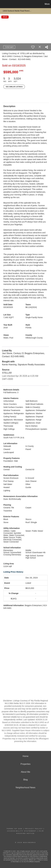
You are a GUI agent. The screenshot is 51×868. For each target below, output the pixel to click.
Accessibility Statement (22, 831)
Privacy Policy (34, 829)
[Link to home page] (2, 4)
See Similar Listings (14, 87)
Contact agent (9, 47)
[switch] (33, 47)
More (47, 4)
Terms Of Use (15, 829)
